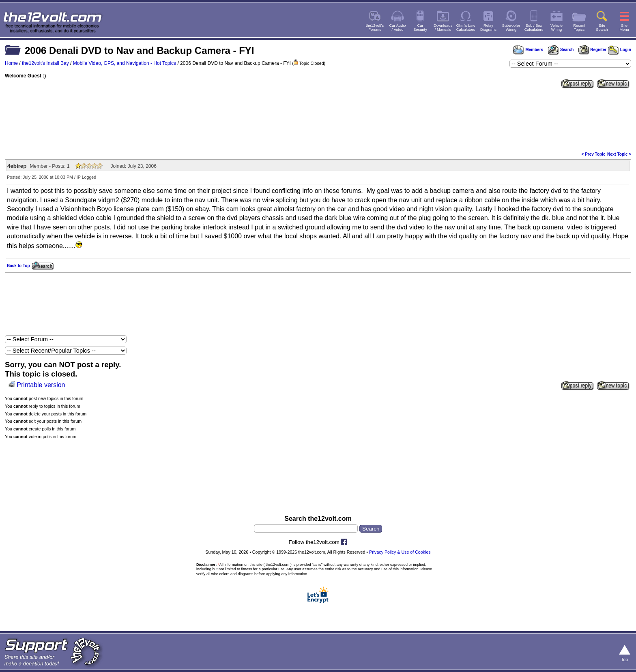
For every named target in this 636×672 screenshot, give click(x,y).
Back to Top (18, 266)
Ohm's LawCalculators (466, 28)
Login (620, 50)
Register (593, 50)
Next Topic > (619, 154)
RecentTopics (579, 28)
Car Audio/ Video (398, 28)
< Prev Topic (594, 154)
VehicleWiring (556, 28)
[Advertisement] (318, 119)
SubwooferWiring (511, 28)
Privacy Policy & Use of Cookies (400, 552)
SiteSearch (602, 28)
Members (528, 50)
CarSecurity (420, 28)
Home (11, 63)
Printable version (41, 385)
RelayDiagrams (488, 28)
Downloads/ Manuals (443, 28)
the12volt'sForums (375, 28)
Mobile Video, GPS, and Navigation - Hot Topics (125, 63)
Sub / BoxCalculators (534, 28)
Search (561, 50)
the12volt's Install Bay (45, 63)
